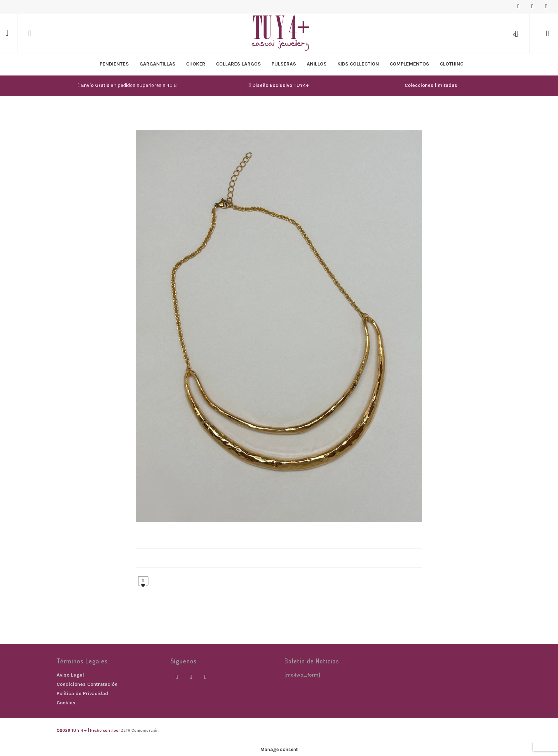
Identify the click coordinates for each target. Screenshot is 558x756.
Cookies (66, 703)
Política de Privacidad (82, 694)
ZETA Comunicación (140, 731)
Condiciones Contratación (87, 684)
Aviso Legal (70, 675)
